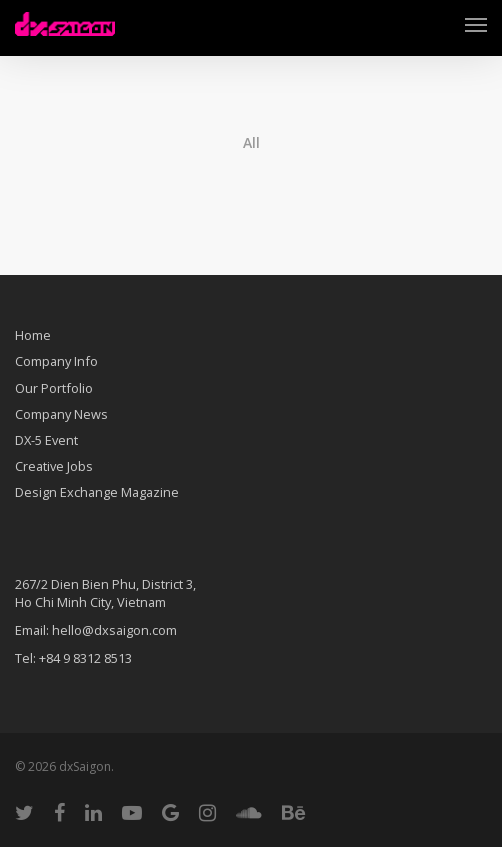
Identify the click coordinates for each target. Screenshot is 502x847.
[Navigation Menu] (476, 24)
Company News (61, 414)
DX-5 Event (46, 440)
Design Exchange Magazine (97, 492)
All (251, 143)
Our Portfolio (54, 388)
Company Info (56, 361)
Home (33, 337)
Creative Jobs (54, 466)
